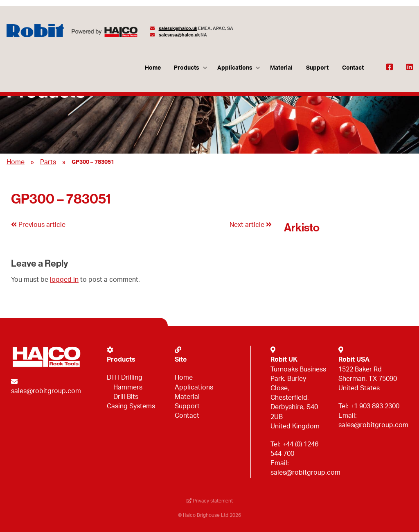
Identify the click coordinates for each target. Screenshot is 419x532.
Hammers (128, 387)
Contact (353, 68)
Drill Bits (126, 397)
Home (153, 68)
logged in (64, 280)
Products (187, 68)
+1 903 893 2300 (375, 406)
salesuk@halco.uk (178, 28)
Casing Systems (131, 406)
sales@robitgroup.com (46, 391)
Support (317, 68)
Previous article (38, 225)
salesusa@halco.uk (179, 35)
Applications (235, 68)
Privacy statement (210, 501)
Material (281, 68)
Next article (251, 225)
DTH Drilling (125, 378)
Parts (48, 162)
